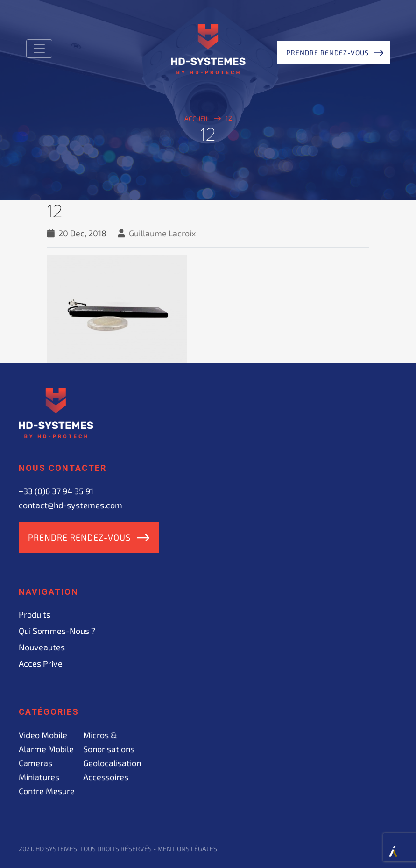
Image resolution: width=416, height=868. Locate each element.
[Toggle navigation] (39, 49)
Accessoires (106, 777)
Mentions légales (187, 849)
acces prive (41, 663)
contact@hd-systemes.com (71, 505)
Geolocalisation (112, 763)
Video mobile (43, 735)
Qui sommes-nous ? (57, 631)
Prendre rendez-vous (328, 53)
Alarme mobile (46, 749)
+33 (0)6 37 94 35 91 (56, 491)
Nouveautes (42, 647)
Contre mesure (47, 791)
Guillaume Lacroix (162, 233)
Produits (35, 614)
